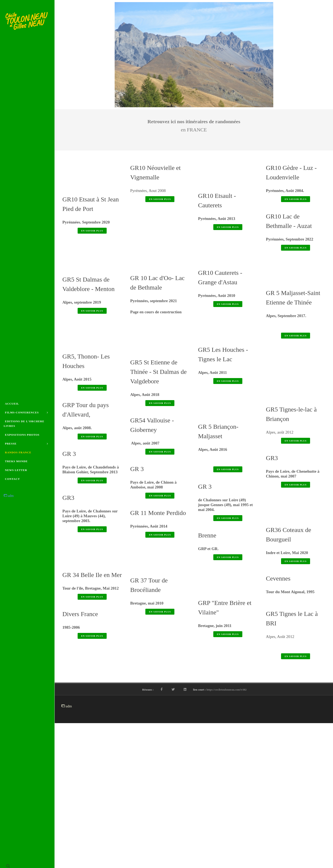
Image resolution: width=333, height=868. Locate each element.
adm (9, 499)
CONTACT (13, 482)
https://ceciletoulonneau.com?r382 (227, 837)
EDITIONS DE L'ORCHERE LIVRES (24, 424)
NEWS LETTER (16, 473)
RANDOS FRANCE (18, 455)
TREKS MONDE (16, 464)
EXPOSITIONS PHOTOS (22, 435)
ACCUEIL (12, 401)
